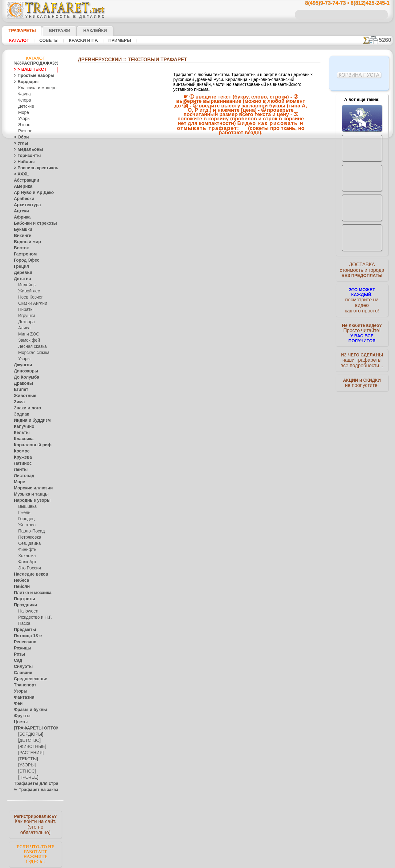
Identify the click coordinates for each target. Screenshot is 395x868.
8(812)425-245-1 (240, 296)
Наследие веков (28, 574)
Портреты (23, 599)
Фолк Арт (26, 562)
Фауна (24, 94)
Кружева (22, 457)
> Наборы (22, 162)
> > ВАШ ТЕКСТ (26, 70)
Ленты (19, 470)
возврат (211, 349)
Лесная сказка (31, 347)
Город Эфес (24, 260)
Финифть (26, 550)
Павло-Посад (30, 531)
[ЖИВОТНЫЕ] (31, 747)
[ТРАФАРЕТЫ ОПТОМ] (34, 728)
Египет (20, 390)
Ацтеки (20, 211)
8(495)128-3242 (203, 296)
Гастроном (23, 254)
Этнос (23, 125)
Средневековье (27, 679)
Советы (48, 40)
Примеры (117, 40)
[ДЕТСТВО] (28, 741)
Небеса (20, 581)
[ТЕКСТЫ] (27, 759)
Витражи (52, 30)
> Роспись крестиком (32, 168)
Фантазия (22, 697)
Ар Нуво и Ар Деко (30, 193)
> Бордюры (23, 82)
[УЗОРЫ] (26, 765)
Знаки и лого (25, 408)
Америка (22, 187)
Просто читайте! (362, 325)
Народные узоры (29, 500)
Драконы (22, 384)
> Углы (20, 143)
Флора (24, 100)
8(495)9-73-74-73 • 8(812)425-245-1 (341, 3)
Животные (23, 396)
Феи (17, 704)
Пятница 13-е (25, 636)
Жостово (26, 525)
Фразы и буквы (27, 710)
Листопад (22, 476)
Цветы (20, 722)
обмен (227, 349)
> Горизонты (25, 156)
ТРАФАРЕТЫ (19, 30)
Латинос (21, 464)
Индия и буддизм (29, 420)
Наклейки (84, 30)
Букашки (21, 230)
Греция (20, 267)
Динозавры (24, 371)
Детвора (26, 322)
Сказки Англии (31, 303)
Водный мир (25, 242)
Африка (21, 217)
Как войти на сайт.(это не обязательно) (35, 824)
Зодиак (20, 414)
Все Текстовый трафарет (197, 235)
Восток (20, 248)
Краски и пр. (82, 40)
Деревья (21, 273)
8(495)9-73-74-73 (166, 296)
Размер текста (197, 221)
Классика (22, 439)
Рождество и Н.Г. (33, 617)
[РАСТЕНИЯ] (29, 753)
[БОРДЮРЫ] (29, 734)
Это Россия (28, 568)
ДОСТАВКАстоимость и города (362, 271)
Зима (18, 402)
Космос (20, 451)
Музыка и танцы (29, 494)
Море (23, 113)
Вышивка (26, 507)
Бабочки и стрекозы (31, 223)
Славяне (21, 673)
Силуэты (21, 667)
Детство (21, 279)
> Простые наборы (30, 76)
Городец (25, 519)
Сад (17, 661)
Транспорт (23, 685)
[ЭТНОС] (26, 771)
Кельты (20, 433)
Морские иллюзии (30, 488)
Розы (18, 654)
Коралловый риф (29, 445)
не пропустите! (362, 376)
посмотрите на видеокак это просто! (362, 299)
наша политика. (229, 863)
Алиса (24, 328)
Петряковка (29, 537)
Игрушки (26, 316)
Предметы (23, 630)
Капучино (22, 427)
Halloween (27, 611)
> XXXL (20, 174)
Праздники (24, 605)
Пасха (24, 624)
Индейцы (26, 285)
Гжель (23, 513)
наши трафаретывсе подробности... (362, 352)
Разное (24, 131)
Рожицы (21, 648)
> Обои (20, 137)
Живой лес (28, 291)
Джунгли (22, 365)
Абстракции (24, 180)
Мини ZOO (28, 334)
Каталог (19, 40)
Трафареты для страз (33, 784)
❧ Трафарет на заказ (33, 790)
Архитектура (25, 205)
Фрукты (21, 716)
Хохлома (26, 556)
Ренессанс (23, 642)
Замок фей (28, 340)
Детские (25, 106)
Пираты (25, 310)
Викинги (21, 236)
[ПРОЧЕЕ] (27, 778)
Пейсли (20, 587)
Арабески (22, 199)
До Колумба (25, 377)
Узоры (24, 119)
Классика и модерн (35, 88)
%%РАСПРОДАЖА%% (34, 63)
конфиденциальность (182, 349)
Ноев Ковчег (29, 297)
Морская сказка (32, 353)
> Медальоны (26, 150)
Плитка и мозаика (30, 593)
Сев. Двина (28, 544)
